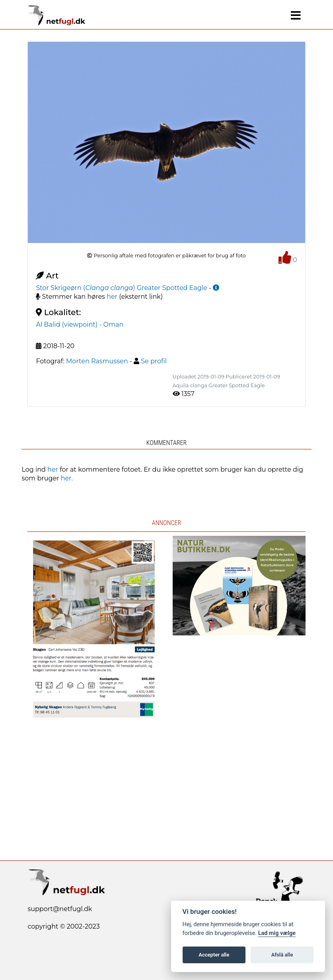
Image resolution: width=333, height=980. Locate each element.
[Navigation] (296, 16)
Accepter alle (214, 955)
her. (67, 478)
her (112, 297)
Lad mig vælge (277, 933)
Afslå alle (282, 955)
